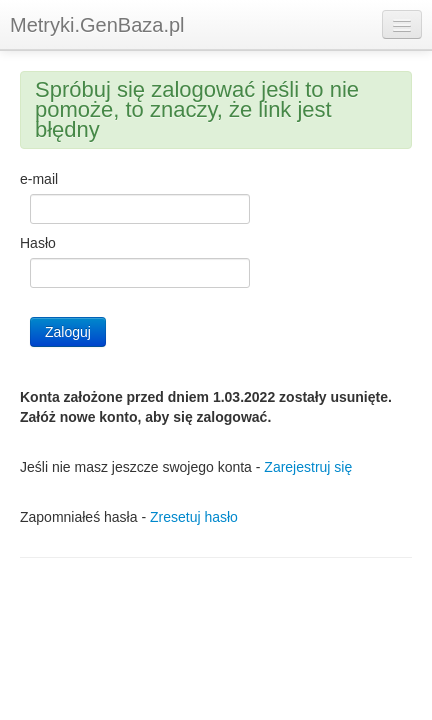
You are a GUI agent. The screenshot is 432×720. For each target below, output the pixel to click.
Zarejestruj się (308, 467)
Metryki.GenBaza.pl (97, 25)
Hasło (38, 243)
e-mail (39, 179)
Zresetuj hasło (194, 517)
